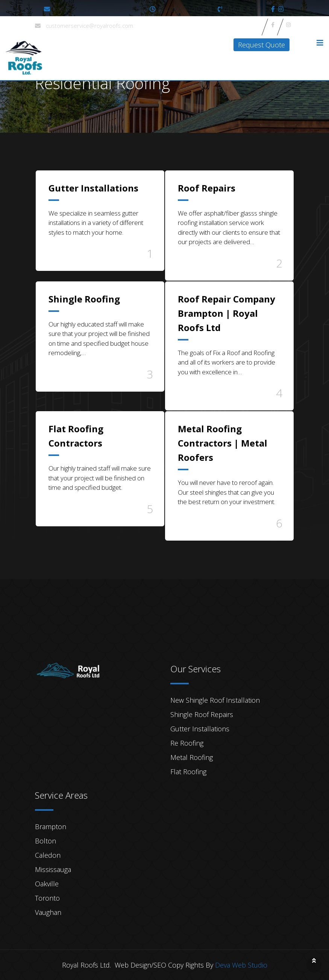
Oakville (47, 884)
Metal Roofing (192, 757)
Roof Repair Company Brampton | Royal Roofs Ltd (227, 313)
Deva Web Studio (241, 965)
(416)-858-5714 (245, 9)
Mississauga (53, 869)
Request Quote (262, 45)
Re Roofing (187, 743)
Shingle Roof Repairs (202, 714)
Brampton (51, 827)
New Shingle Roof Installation (215, 700)
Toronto (47, 898)
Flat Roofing (188, 772)
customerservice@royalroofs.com (99, 9)
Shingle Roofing (84, 299)
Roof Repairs (207, 188)
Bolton (45, 841)
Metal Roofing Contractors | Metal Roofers (223, 443)
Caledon (48, 855)
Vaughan (48, 912)
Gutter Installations (93, 188)
